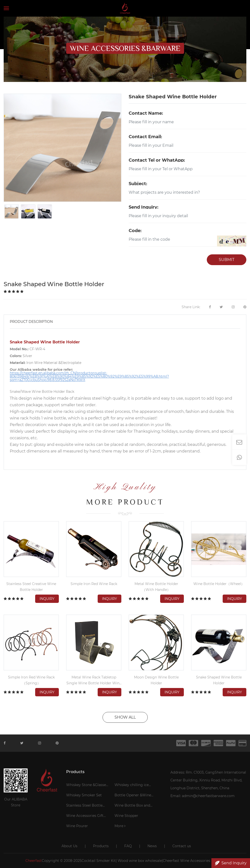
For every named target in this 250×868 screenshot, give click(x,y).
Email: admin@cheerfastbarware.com (203, 796)
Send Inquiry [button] (231, 863)
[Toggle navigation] (6, 8)
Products (101, 846)
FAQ (128, 846)
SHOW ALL (125, 717)
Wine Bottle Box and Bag (132, 806)
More (120, 826)
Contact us (182, 846)
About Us (69, 846)
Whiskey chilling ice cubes (132, 786)
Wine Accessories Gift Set (85, 816)
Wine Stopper (126, 816)
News (152, 846)
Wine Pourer (77, 826)
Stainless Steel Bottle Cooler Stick (84, 806)
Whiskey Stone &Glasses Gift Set (87, 786)
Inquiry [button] (47, 599)
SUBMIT (227, 260)
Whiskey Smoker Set (84, 795)
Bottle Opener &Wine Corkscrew (133, 796)
